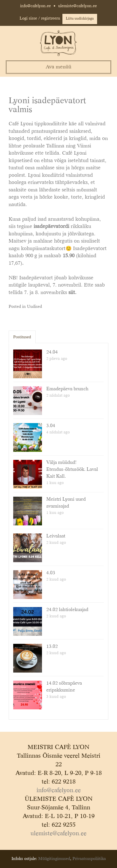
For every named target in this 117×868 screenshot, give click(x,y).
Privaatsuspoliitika (89, 859)
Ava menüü (58, 67)
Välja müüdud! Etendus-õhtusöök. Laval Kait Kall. (72, 470)
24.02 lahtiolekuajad (67, 610)
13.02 (52, 647)
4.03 (51, 573)
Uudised (34, 307)
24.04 (52, 352)
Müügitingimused (54, 859)
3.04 (51, 426)
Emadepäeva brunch (67, 389)
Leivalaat (56, 536)
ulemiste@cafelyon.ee (77, 6)
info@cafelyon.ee (36, 6)
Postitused (22, 337)
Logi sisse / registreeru (40, 18)
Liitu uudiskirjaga (80, 19)
